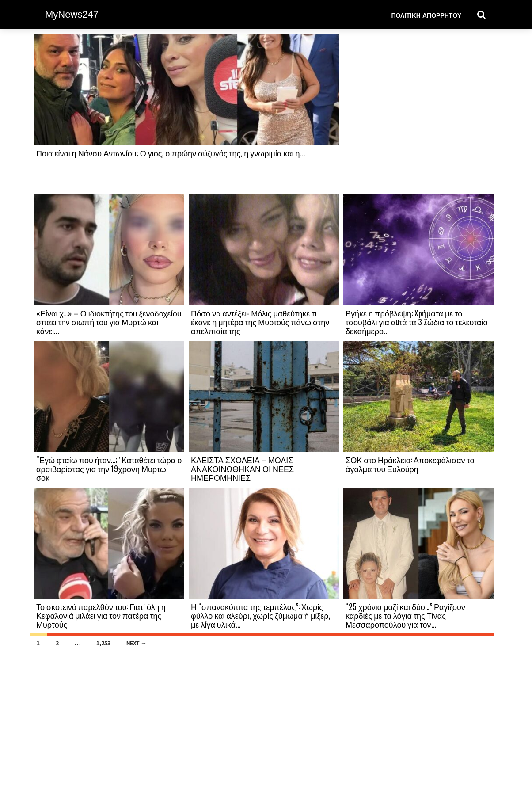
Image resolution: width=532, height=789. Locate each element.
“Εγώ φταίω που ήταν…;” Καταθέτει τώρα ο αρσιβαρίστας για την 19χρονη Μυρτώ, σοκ (109, 469)
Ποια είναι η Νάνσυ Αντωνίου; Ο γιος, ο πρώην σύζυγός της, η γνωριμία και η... (171, 153)
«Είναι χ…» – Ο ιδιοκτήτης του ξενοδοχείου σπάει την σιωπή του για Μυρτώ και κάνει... (109, 322)
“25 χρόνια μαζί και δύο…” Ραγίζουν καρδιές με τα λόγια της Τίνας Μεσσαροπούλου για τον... (405, 615)
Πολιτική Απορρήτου (426, 15)
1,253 (103, 643)
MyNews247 (72, 14)
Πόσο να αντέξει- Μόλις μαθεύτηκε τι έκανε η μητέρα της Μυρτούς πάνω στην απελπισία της (260, 322)
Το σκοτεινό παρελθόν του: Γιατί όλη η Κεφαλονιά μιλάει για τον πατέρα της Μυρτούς (101, 615)
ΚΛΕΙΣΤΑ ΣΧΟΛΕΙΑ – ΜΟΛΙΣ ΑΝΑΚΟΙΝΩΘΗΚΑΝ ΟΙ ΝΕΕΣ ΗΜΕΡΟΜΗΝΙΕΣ (242, 469)
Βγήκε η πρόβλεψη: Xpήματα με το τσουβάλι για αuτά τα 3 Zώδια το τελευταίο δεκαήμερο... (417, 322)
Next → (137, 643)
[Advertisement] (418, 114)
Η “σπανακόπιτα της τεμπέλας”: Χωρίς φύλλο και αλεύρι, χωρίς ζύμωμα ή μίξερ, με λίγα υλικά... (261, 615)
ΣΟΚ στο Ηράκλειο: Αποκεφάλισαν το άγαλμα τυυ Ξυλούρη (410, 464)
